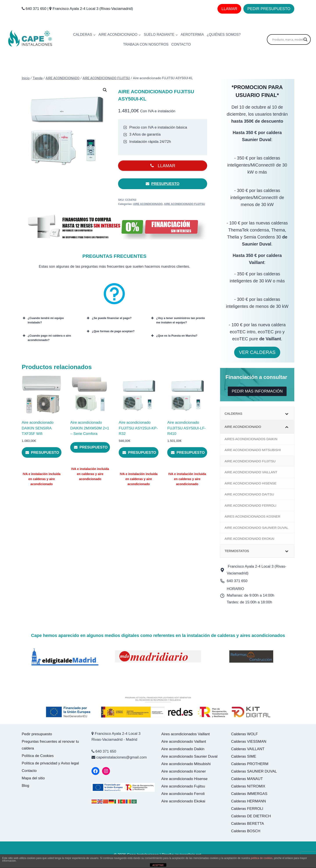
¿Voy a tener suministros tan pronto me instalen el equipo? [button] (177, 320)
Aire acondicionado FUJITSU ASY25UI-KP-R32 (138, 429)
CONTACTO (181, 44)
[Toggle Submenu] (287, 414)
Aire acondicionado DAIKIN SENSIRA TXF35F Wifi (38, 429)
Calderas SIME (244, 756)
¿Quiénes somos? (224, 35)
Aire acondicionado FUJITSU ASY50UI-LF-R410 (186, 429)
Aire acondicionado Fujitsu (184, 786)
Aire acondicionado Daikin (183, 749)
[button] (105, 90)
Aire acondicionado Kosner (184, 771)
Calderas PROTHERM (250, 764)
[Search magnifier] (305, 39)
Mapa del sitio (33, 778)
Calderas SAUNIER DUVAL (254, 771)
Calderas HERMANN (249, 801)
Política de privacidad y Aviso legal (50, 763)
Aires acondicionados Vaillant (186, 734)
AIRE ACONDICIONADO (148, 204)
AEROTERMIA (192, 35)
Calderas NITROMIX (248, 786)
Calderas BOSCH (246, 831)
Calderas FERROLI (247, 809)
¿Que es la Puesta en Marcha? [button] (174, 336)
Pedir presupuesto (37, 734)
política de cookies (262, 858)
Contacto (29, 771)
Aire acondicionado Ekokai (183, 801)
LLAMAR (229, 9)
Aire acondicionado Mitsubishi (187, 764)
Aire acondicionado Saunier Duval (190, 756)
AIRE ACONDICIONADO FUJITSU (184, 204)
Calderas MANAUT (247, 779)
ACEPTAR (158, 865)
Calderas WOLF (244, 734)
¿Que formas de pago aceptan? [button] (110, 332)
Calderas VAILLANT (248, 749)
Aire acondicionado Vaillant (184, 742)
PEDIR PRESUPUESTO (269, 9)
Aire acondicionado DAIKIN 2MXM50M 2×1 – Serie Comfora (90, 429)
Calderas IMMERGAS (249, 794)
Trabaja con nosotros (146, 44)
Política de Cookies (38, 756)
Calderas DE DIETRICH (251, 816)
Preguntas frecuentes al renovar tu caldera (50, 745)
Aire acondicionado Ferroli (183, 794)
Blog (25, 786)
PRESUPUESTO (162, 184)
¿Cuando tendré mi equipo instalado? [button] (43, 320)
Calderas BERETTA (248, 824)
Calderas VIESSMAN (249, 742)
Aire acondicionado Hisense (185, 779)
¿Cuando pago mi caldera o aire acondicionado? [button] (46, 338)
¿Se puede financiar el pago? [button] (109, 319)
